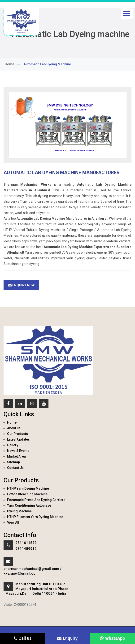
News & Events (18, 451)
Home (12, 422)
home (9, 64)
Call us (23, 638)
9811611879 (26, 543)
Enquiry (67, 638)
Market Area (16, 456)
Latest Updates (18, 439)
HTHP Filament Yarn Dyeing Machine (35, 517)
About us (14, 428)
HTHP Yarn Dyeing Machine (28, 488)
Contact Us (15, 468)
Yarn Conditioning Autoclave (29, 505)
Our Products (17, 434)
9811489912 (26, 549)
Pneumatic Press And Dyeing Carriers (36, 500)
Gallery (13, 445)
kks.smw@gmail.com (21, 573)
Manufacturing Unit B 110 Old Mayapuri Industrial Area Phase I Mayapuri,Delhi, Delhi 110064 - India (36, 589)
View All (13, 522)
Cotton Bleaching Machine (27, 494)
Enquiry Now (21, 285)
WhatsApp (113, 638)
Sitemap (13, 462)
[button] (127, 14)
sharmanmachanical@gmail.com (31, 569)
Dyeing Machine (19, 511)
